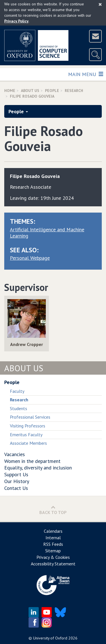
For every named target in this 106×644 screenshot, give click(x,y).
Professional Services (30, 417)
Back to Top (53, 510)
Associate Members (28, 443)
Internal (53, 538)
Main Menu (86, 74)
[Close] (100, 4)
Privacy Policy (16, 21)
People (52, 91)
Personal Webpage (30, 258)
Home (10, 91)
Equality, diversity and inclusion (38, 468)
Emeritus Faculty (26, 435)
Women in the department (32, 461)
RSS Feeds (53, 544)
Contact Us (16, 488)
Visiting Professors (28, 426)
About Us (30, 91)
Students (19, 408)
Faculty (17, 391)
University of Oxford (50, 638)
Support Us (16, 474)
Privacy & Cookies (53, 557)
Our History (17, 481)
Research (74, 91)
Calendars (53, 531)
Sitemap (53, 551)
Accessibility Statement (53, 564)
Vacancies (15, 454)
